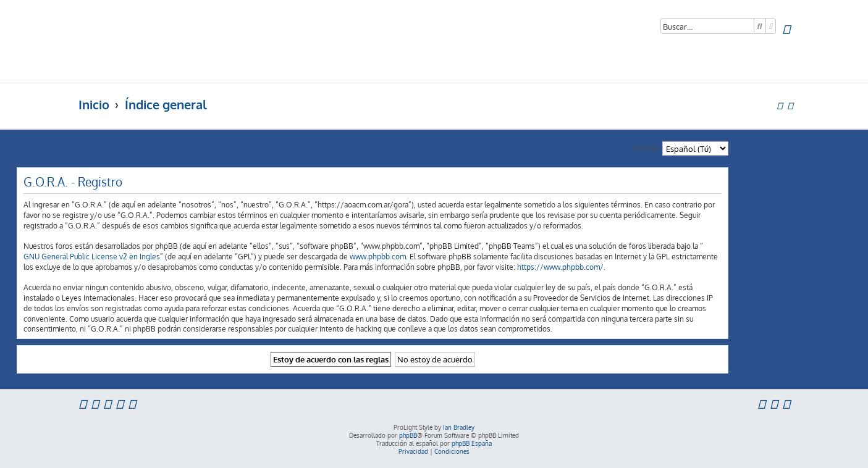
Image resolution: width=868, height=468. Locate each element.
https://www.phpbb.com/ (560, 267)
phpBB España (472, 443)
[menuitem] (786, 29)
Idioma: (646, 147)
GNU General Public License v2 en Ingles (92, 257)
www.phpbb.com (378, 257)
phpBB (408, 435)
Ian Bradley (459, 427)
